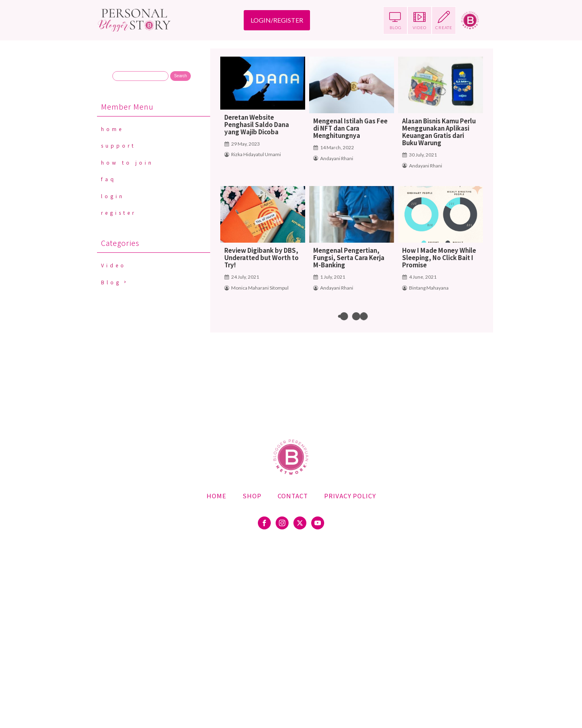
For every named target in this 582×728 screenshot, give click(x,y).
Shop (252, 496)
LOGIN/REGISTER (277, 20)
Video (114, 265)
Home (112, 129)
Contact (293, 496)
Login (113, 196)
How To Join (127, 162)
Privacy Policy (350, 496)
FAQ (109, 179)
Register (119, 213)
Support (118, 145)
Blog (111, 282)
